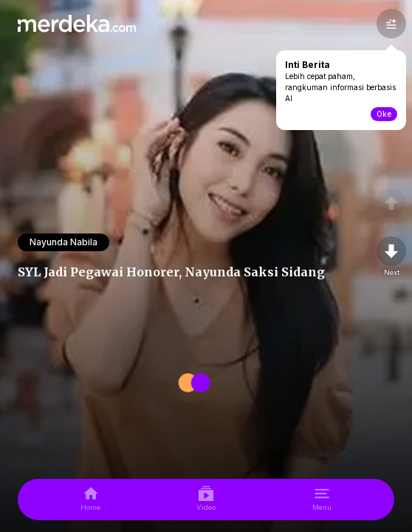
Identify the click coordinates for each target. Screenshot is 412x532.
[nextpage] (391, 257)
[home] (90, 499)
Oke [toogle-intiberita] (384, 114)
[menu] (322, 499)
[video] (206, 499)
